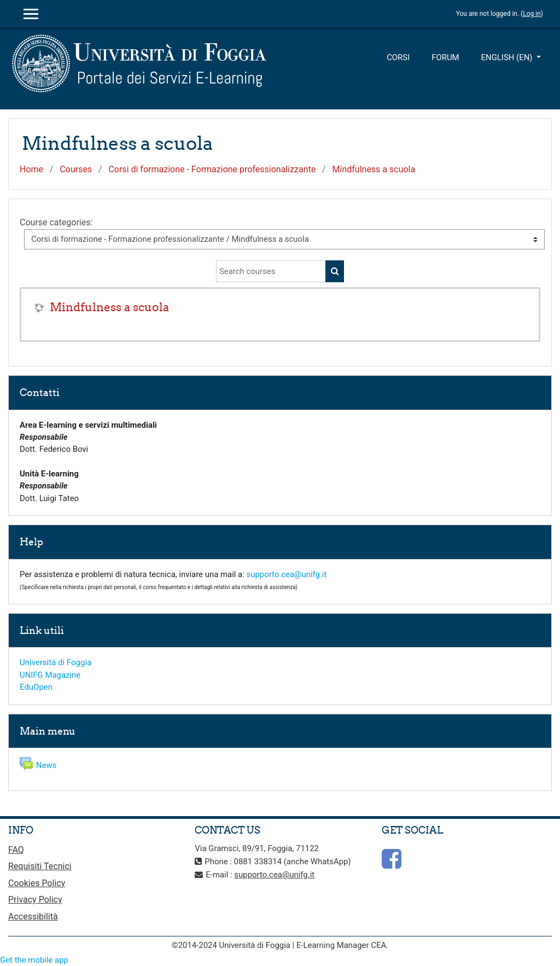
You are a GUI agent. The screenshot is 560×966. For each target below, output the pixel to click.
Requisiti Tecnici (40, 866)
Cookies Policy (37, 883)
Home (31, 169)
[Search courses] (271, 271)
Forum (445, 57)
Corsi (398, 57)
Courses (76, 169)
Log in (532, 14)
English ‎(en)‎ (508, 57)
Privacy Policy (35, 900)
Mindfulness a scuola (374, 169)
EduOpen (36, 687)
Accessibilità (33, 916)
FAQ (16, 850)
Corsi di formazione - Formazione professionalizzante (212, 169)
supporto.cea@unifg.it (287, 574)
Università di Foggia (56, 662)
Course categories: (56, 222)
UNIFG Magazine (50, 675)
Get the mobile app (34, 960)
